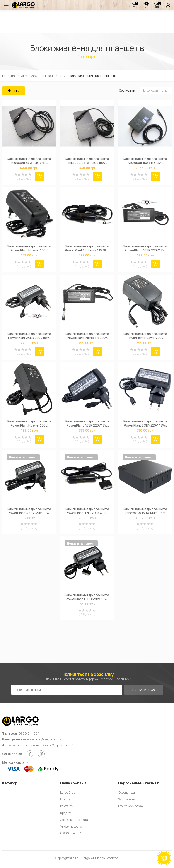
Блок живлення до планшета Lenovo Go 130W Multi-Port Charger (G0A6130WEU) (145, 511)
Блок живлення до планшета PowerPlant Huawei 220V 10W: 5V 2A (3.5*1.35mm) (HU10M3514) (145, 336)
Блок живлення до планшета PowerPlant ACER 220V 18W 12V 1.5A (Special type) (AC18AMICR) (87, 423)
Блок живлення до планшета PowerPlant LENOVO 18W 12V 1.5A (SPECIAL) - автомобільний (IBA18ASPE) (87, 511)
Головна (8, 76)
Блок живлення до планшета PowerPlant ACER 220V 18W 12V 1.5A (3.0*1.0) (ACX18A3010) (145, 248)
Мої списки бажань (132, 806)
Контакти (67, 806)
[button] (134, 5)
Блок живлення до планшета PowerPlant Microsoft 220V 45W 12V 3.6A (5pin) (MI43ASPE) (87, 336)
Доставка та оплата (74, 820)
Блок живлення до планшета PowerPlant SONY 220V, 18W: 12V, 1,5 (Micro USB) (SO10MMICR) (145, 423)
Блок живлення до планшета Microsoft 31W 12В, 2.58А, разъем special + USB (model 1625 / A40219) (87, 161)
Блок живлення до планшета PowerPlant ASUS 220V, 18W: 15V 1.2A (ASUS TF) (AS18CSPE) (87, 597)
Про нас (66, 799)
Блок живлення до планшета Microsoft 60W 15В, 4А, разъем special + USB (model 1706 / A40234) (145, 161)
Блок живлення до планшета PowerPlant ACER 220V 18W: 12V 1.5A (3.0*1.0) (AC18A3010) (29, 336)
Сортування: (128, 90)
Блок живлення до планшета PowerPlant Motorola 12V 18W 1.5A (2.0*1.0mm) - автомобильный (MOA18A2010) (87, 248)
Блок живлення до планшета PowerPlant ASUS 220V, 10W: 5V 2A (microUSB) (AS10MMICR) (29, 511)
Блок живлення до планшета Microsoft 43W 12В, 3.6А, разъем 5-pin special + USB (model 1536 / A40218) (29, 161)
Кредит (65, 813)
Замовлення (127, 799)
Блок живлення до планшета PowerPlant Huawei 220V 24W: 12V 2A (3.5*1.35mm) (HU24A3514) (29, 248)
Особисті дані (128, 792)
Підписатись (144, 690)
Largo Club (68, 792)
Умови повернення (74, 826)
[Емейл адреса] (67, 690)
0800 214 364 (29, 733)
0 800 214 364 (71, 833)
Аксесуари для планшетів (41, 76)
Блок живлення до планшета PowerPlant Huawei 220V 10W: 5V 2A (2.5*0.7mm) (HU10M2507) (29, 423)
